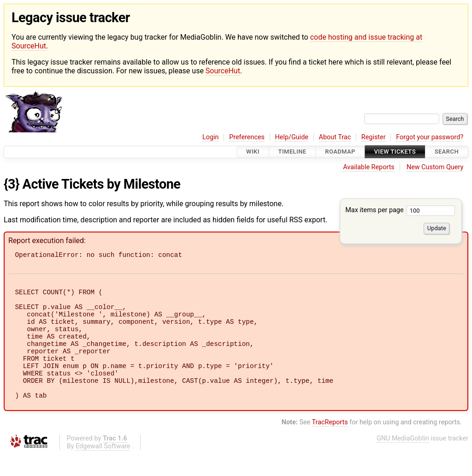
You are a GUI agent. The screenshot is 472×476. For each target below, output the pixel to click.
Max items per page (400, 210)
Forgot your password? (430, 137)
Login (211, 137)
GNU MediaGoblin (403, 461)
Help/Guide (292, 137)
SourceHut (223, 71)
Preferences (247, 137)
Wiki (253, 152)
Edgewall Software (103, 468)
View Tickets (395, 152)
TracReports (330, 444)
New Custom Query (435, 167)
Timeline (292, 152)
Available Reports (369, 167)
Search (447, 152)
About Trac (335, 137)
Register (374, 137)
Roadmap (340, 152)
